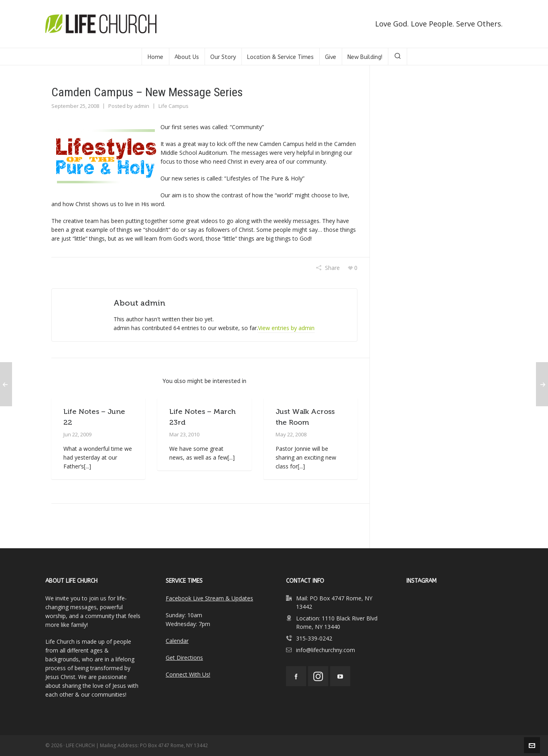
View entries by (286, 328)
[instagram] (318, 676)
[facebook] (296, 676)
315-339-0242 (314, 638)
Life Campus (174, 106)
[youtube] (340, 676)
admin (142, 106)
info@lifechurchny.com (326, 650)
